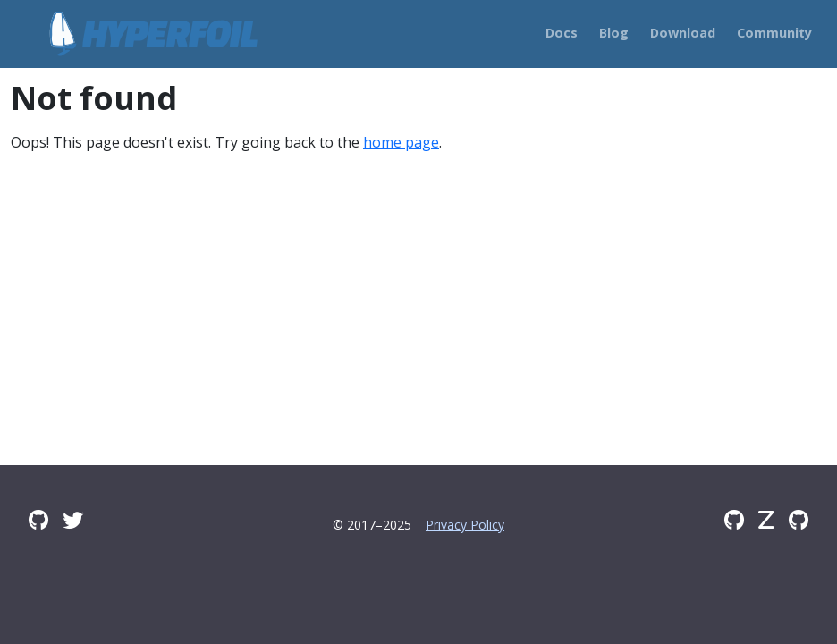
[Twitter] (73, 520)
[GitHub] (734, 520)
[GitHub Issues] (799, 520)
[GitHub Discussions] (38, 520)
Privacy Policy (465, 525)
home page (401, 142)
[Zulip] (766, 520)
